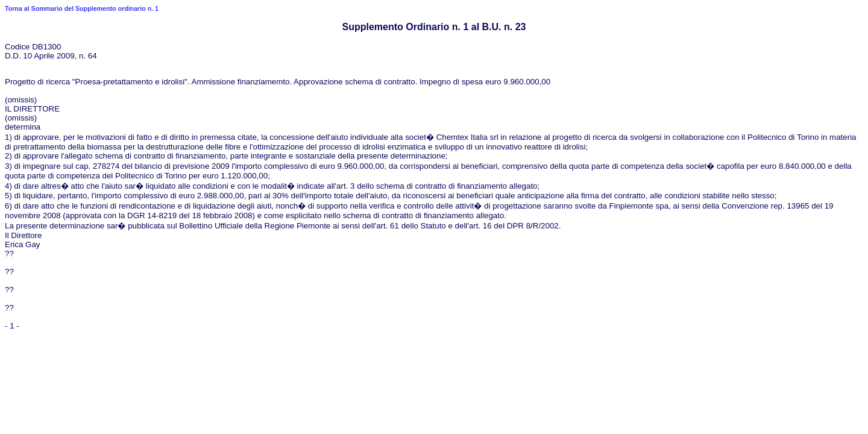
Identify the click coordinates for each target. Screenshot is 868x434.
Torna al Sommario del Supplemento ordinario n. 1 (82, 8)
